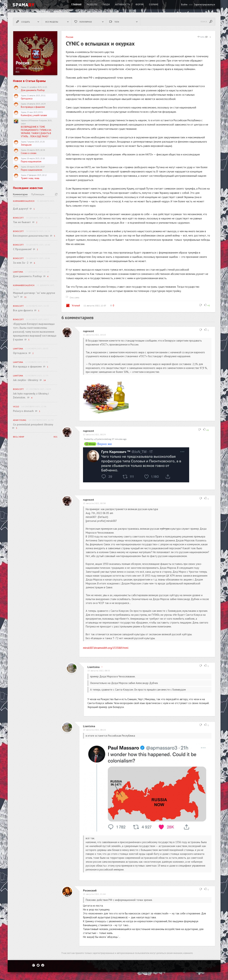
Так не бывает (22, 222)
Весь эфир (19, 437)
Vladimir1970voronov (30, 121)
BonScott (18, 218)
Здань (24, 87)
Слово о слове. (29, 153)
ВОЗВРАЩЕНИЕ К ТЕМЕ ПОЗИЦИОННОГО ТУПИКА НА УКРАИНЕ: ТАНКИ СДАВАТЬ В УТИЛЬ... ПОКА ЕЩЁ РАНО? (36, 132)
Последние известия (28, 188)
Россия (70, 37)
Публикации (38, 194)
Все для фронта (23, 310)
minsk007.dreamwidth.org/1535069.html (106, 648)
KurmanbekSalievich (24, 201)
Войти (184, 5)
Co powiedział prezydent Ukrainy (33, 424)
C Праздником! (22, 249)
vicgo (16, 407)
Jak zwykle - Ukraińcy (26, 380)
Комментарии (20, 194)
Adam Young (20, 420)
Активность (123, 5)
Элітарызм (26, 145)
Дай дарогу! (21, 209)
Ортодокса (27, 99)
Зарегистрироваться (204, 5)
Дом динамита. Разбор (33, 90)
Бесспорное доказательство (31, 236)
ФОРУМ (139, 5)
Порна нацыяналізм (31, 162)
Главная (76, 5)
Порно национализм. (32, 170)
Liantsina (94, 667)
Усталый (73, 305)
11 (25, 297)
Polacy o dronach (23, 411)
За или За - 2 (21, 263)
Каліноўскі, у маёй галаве (34, 115)
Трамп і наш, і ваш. (30, 178)
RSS (18, 72)
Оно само (74, 297)
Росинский (90, 890)
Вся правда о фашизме (33, 107)
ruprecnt (89, 331)
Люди (106, 5)
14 (45, 380)
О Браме (154, 5)
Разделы (92, 5)
